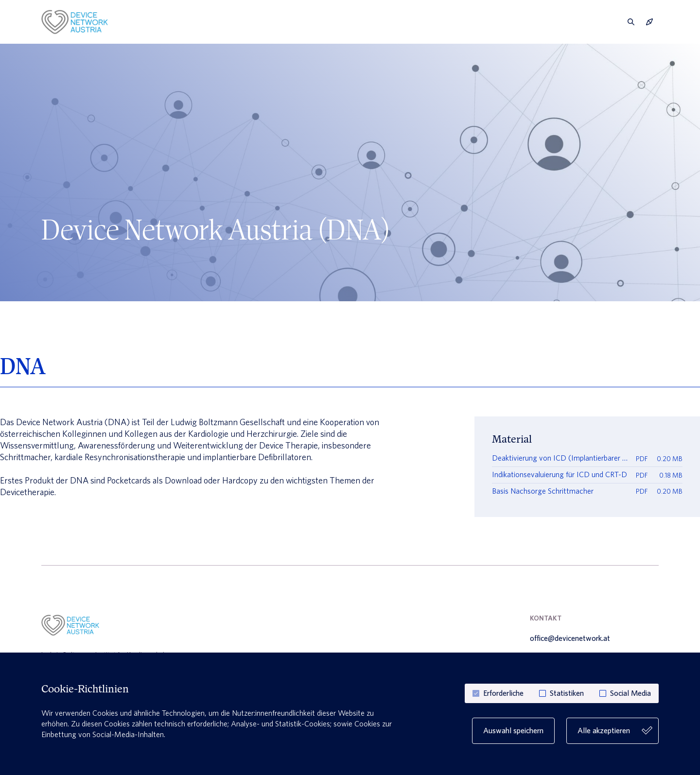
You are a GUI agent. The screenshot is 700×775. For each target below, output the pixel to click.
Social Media (630, 693)
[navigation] (649, 22)
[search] (631, 22)
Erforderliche (503, 693)
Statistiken (567, 693)
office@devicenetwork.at (570, 638)
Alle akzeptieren (614, 731)
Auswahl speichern (513, 731)
